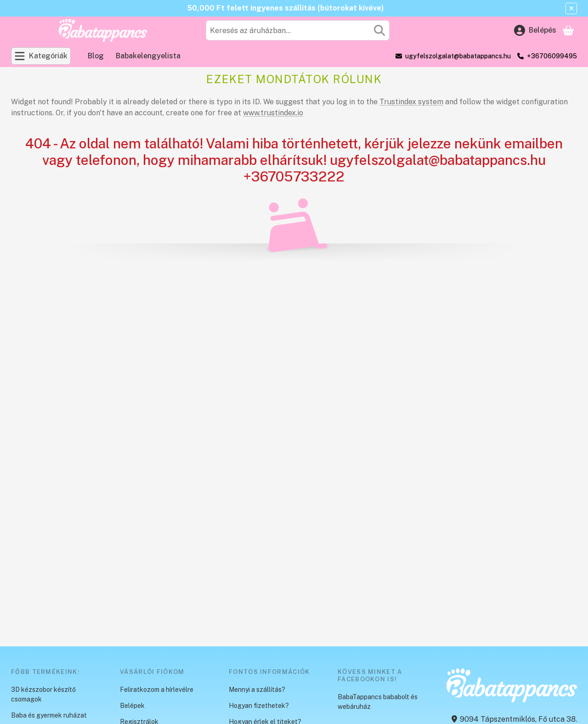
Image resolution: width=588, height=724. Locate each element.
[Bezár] (571, 8)
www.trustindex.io (273, 113)
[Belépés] (535, 30)
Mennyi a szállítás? (257, 690)
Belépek (132, 706)
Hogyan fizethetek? (259, 706)
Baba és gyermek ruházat (49, 715)
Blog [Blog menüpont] (96, 56)
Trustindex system (411, 102)
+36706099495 (552, 56)
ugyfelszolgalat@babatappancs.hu (458, 56)
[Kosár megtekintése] (568, 30)
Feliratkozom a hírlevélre (157, 690)
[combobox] (298, 30)
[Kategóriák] (41, 56)
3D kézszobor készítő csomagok (43, 694)
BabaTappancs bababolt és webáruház (378, 702)
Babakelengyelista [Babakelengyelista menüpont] (148, 56)
